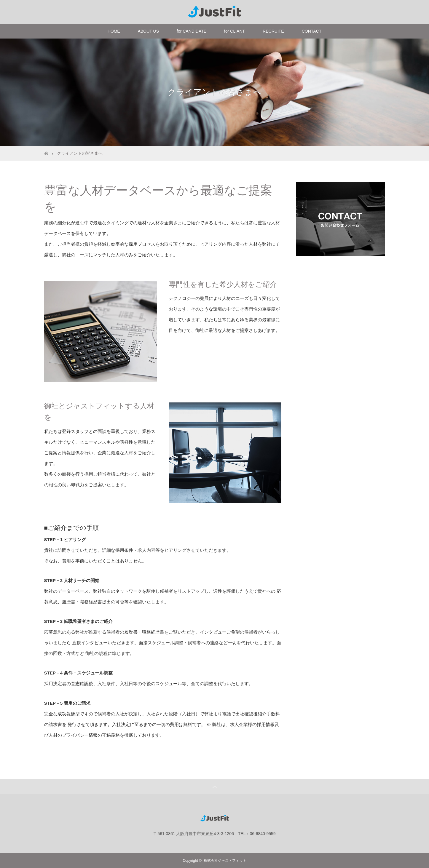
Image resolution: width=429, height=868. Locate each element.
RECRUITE (273, 31)
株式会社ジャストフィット (225, 861)
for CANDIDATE (192, 31)
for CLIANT (235, 31)
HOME (114, 31)
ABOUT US (148, 31)
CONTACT (312, 31)
